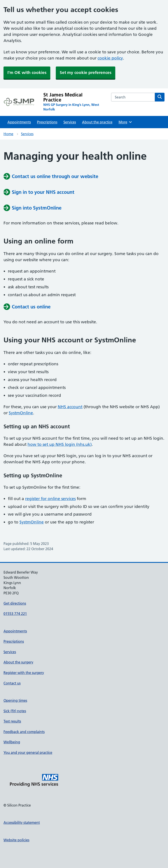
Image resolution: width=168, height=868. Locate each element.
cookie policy (110, 58)
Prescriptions (47, 122)
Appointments (19, 122)
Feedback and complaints (24, 732)
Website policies (16, 840)
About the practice (97, 122)
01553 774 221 (15, 614)
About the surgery (18, 662)
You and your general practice (28, 752)
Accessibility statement (22, 822)
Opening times (15, 700)
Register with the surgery (24, 673)
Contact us (12, 683)
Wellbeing (12, 742)
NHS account (70, 407)
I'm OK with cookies (27, 73)
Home (8, 134)
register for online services (50, 499)
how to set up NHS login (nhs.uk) (60, 444)
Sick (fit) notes (15, 711)
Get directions (15, 603)
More (125, 122)
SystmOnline (21, 413)
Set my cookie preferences (86, 73)
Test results (12, 721)
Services (70, 122)
